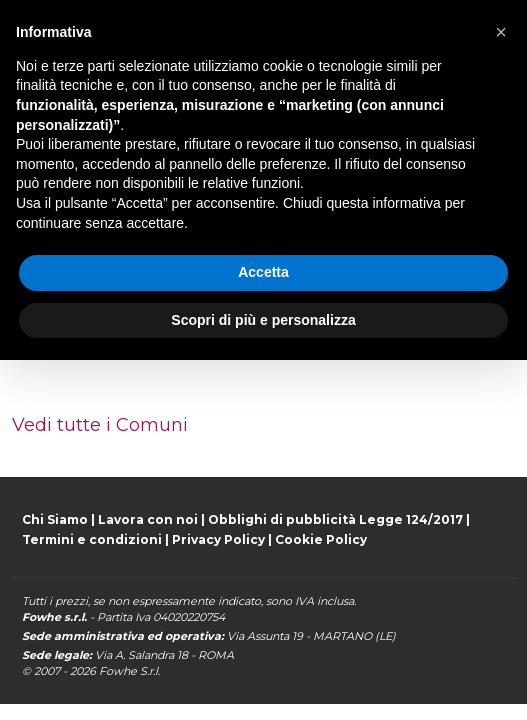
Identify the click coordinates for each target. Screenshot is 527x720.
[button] (501, 32)
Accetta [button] (263, 272)
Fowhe (118, 671)
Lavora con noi (148, 519)
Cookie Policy (321, 539)
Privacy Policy (218, 539)
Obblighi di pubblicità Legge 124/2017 (335, 519)
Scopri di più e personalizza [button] (263, 320)
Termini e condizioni (92, 539)
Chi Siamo (55, 519)
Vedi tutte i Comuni (100, 425)
